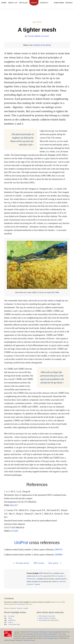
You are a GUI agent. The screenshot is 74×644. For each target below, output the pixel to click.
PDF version (39, 563)
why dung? (11, 616)
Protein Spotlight (53, 632)
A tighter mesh (37, 30)
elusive (10, 618)
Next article (53, 563)
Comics (34, 3)
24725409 (14, 531)
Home (4, 3)
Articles (23, 3)
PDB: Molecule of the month (47, 616)
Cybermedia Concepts (29, 640)
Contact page (20, 604)
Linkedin (36, 45)
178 (62, 17)
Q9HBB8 (59, 555)
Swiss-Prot (40, 576)
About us (13, 3)
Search (69, 3)
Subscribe (62, 582)
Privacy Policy (62, 634)
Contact (44, 3)
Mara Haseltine (43, 620)
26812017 (14, 505)
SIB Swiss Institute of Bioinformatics (38, 632)
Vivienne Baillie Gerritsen (38, 36)
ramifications (12, 620)
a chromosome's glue (14, 624)
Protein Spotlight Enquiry (51, 638)
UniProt (21, 543)
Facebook (47, 45)
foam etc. (11, 622)
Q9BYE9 (58, 550)
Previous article (22, 563)
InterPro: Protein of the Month (47, 618)
